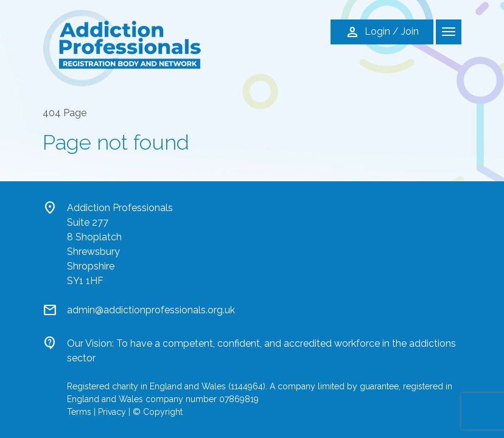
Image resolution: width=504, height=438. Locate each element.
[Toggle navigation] (449, 32)
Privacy (112, 412)
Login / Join (382, 32)
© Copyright (158, 412)
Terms (79, 412)
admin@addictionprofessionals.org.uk (151, 310)
